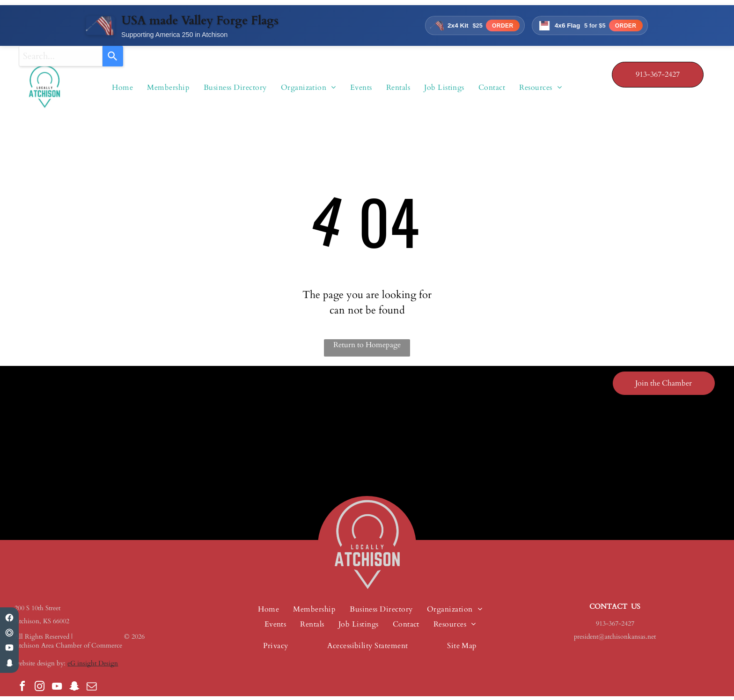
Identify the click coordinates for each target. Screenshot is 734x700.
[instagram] (39, 691)
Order (495, 27)
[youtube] (57, 691)
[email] (91, 691)
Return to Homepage (367, 349)
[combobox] (61, 56)
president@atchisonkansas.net (615, 640)
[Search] (113, 56)
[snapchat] (74, 691)
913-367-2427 (615, 627)
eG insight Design (93, 667)
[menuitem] (168, 89)
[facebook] (22, 691)
